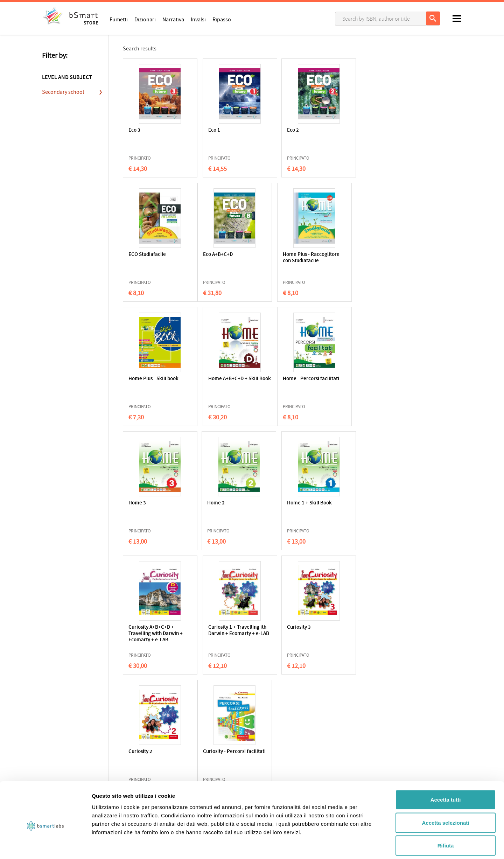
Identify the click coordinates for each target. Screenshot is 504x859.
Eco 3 (134, 130)
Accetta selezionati (445, 790)
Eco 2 (271, 130)
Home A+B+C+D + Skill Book (358, 258)
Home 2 (274, 379)
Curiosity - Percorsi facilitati (150, 631)
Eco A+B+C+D (143, 255)
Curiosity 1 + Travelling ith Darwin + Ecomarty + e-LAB (222, 509)
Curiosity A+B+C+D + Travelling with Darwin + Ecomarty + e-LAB (154, 509)
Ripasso (222, 19)
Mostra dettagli (368, 845)
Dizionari (145, 19)
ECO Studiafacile (352, 130)
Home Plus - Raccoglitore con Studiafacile (216, 261)
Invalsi (198, 19)
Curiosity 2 (345, 503)
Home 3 (205, 379)
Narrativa (173, 19)
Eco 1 (203, 130)
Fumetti (119, 19)
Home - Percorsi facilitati (147, 382)
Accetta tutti (446, 767)
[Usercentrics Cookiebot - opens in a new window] (45, 845)
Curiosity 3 (277, 503)
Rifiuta (446, 813)
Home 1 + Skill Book (355, 379)
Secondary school (63, 92)
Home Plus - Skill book (290, 255)
